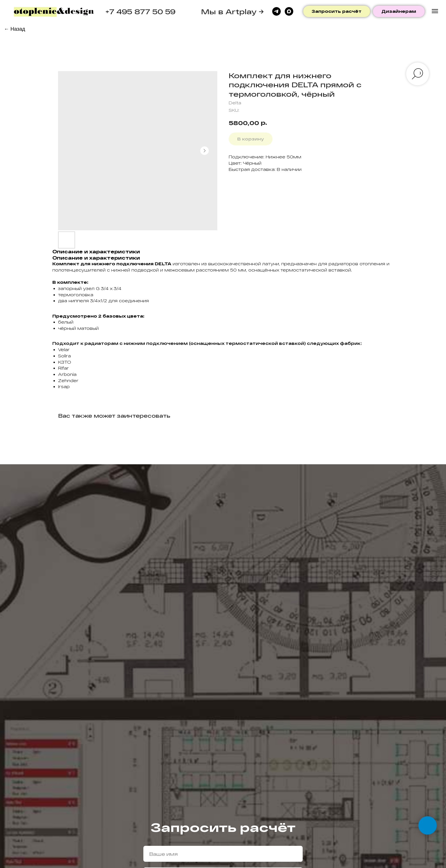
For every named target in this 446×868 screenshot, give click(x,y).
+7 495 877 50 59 (140, 12)
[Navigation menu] (435, 11)
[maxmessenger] (289, 11)
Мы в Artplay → (233, 12)
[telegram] (276, 11)
